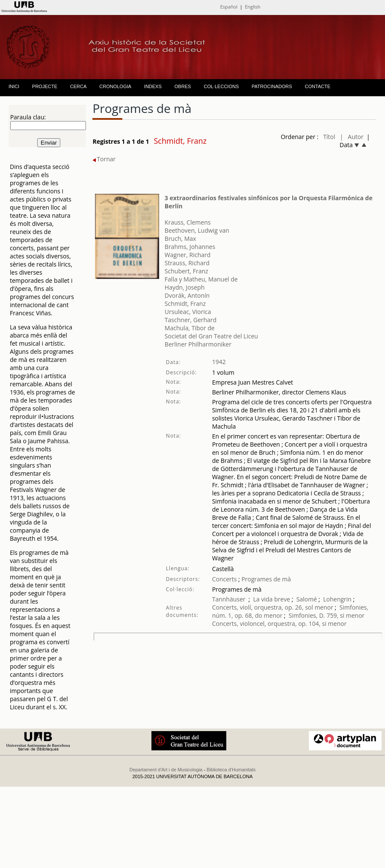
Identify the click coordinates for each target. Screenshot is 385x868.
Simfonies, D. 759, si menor (327, 615)
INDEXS (153, 86)
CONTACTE (318, 86)
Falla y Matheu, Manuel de (201, 279)
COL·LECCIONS (221, 86)
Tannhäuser (229, 599)
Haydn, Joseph (185, 287)
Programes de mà (265, 579)
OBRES (183, 86)
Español (229, 7)
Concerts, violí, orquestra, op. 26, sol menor (273, 607)
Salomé (307, 599)
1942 (219, 362)
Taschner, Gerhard (191, 320)
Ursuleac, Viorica (188, 312)
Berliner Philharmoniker (198, 344)
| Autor (352, 137)
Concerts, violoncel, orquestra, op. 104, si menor (279, 624)
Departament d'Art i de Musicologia (166, 770)
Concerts (225, 579)
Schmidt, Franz (185, 304)
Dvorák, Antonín (187, 295)
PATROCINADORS (272, 86)
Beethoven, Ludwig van (197, 230)
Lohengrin (337, 599)
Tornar (104, 159)
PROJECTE (45, 86)
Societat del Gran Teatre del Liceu (211, 336)
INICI (14, 86)
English (252, 7)
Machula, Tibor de (190, 328)
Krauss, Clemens (188, 222)
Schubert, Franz (187, 271)
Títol (329, 137)
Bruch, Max (181, 238)
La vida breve (272, 599)
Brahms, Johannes (190, 247)
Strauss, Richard (187, 263)
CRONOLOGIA (115, 86)
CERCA (78, 86)
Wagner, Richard (188, 255)
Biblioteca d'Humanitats (231, 770)
